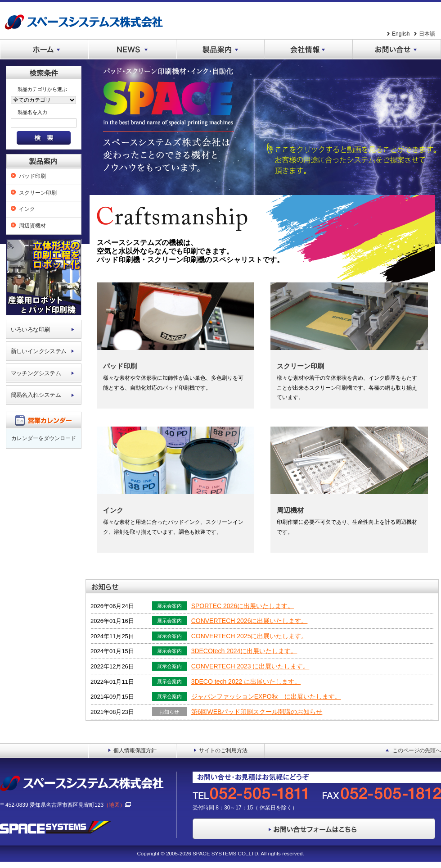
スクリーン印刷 (38, 193)
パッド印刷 (32, 176)
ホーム (44, 50)
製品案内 (220, 50)
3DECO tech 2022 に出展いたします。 (246, 682)
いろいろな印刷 (30, 329)
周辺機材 (290, 510)
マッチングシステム (36, 373)
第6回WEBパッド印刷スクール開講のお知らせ (257, 712)
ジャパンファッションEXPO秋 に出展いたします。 (266, 696)
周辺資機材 (32, 226)
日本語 (427, 34)
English (401, 34)
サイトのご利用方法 (223, 750)
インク (27, 209)
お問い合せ (397, 50)
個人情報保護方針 (135, 750)
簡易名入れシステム (36, 395)
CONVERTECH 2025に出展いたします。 (250, 636)
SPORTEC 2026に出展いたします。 (243, 606)
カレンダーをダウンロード (44, 438)
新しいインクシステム (39, 351)
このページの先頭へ (417, 750)
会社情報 (309, 50)
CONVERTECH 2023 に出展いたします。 (250, 666)
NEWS (132, 50)
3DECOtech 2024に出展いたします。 (244, 651)
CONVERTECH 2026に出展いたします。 (250, 621)
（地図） (117, 805)
